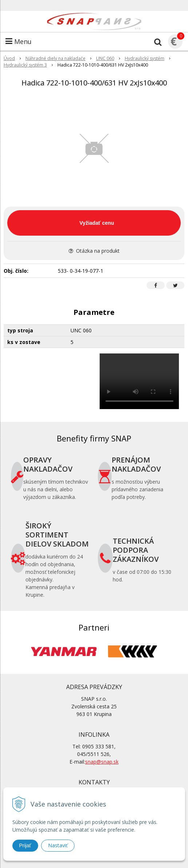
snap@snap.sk (102, 762)
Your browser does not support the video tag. (139, 381)
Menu (19, 41)
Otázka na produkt (94, 251)
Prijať (25, 845)
